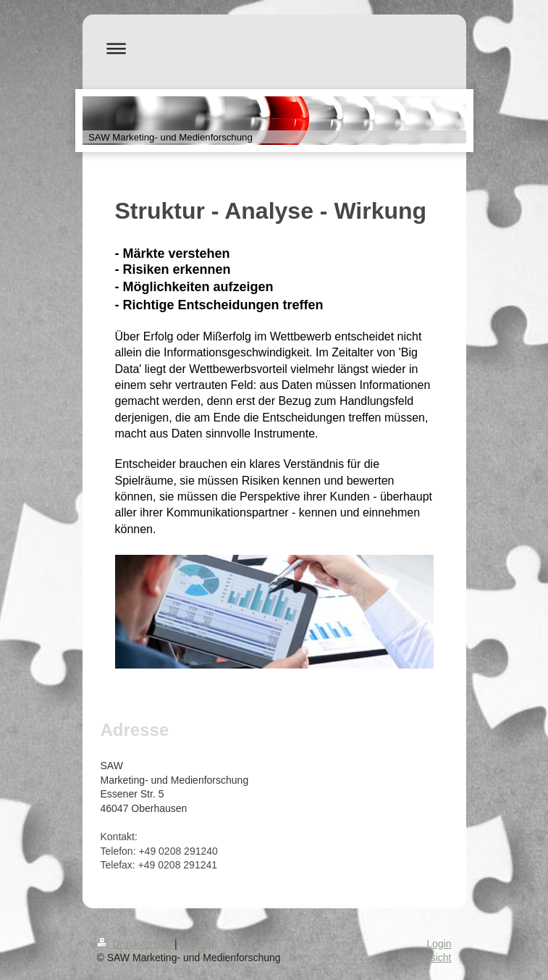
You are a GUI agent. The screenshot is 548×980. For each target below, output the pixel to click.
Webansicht (425, 958)
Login (439, 944)
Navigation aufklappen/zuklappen (274, 48)
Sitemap (199, 944)
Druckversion (136, 944)
